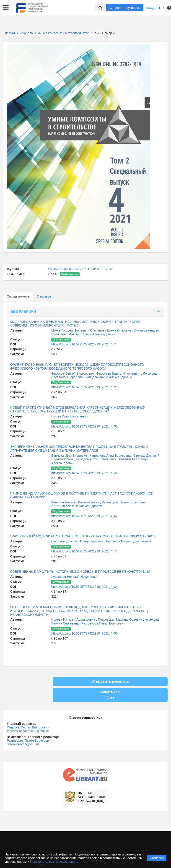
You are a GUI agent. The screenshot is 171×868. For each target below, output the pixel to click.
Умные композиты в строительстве (64, 33)
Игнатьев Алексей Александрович (77, 506)
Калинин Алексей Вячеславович (76, 502)
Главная (9, 33)
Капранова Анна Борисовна (111, 456)
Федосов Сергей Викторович (73, 373)
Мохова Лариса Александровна (92, 334)
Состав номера (18, 296)
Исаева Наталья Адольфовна (74, 619)
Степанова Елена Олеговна (111, 330)
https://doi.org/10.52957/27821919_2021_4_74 (84, 551)
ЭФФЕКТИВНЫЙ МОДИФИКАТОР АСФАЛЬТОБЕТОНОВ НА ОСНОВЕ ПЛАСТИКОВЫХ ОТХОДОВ (83, 536)
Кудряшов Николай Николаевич (75, 577)
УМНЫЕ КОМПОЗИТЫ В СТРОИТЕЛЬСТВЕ (80, 269)
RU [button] (161, 8)
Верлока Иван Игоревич (70, 456)
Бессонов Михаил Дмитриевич (129, 541)
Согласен (157, 858)
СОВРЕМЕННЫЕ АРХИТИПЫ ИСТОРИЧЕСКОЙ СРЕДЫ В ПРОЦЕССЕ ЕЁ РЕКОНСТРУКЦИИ (80, 572)
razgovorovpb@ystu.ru (23, 744)
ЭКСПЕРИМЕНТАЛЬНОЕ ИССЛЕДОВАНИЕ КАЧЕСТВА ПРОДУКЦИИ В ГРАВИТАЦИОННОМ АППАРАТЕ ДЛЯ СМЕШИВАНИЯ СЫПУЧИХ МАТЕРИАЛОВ (79, 449)
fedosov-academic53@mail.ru (28, 731)
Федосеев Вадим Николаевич (119, 373)
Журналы (27, 33)
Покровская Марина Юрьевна (121, 619)
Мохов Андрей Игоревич (70, 330)
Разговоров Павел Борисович (124, 502)
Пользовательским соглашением (54, 862)
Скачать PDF (110, 695)
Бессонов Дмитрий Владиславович (78, 541)
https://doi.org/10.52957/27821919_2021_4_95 (84, 633)
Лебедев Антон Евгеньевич (97, 459)
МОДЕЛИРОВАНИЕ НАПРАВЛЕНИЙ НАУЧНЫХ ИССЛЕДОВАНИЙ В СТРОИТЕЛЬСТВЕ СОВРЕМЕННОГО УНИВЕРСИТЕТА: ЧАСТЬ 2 (75, 324)
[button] (6, 7)
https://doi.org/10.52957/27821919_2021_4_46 (84, 473)
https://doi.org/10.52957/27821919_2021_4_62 (84, 516)
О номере (44, 296)
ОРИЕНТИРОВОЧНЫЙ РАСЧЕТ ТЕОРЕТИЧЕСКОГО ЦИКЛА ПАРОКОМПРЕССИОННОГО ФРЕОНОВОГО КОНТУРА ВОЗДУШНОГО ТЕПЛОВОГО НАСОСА (77, 367)
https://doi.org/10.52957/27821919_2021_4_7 (84, 344)
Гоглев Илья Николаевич (70, 416)
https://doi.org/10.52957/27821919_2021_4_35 (84, 426)
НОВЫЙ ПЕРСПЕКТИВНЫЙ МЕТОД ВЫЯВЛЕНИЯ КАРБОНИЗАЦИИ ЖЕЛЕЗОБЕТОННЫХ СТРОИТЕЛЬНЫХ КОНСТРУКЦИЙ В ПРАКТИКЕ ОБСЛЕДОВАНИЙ (78, 409)
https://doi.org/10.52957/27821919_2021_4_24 (84, 387)
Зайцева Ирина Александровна (109, 377)
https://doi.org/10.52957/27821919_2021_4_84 (84, 587)
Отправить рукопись (125, 8)
